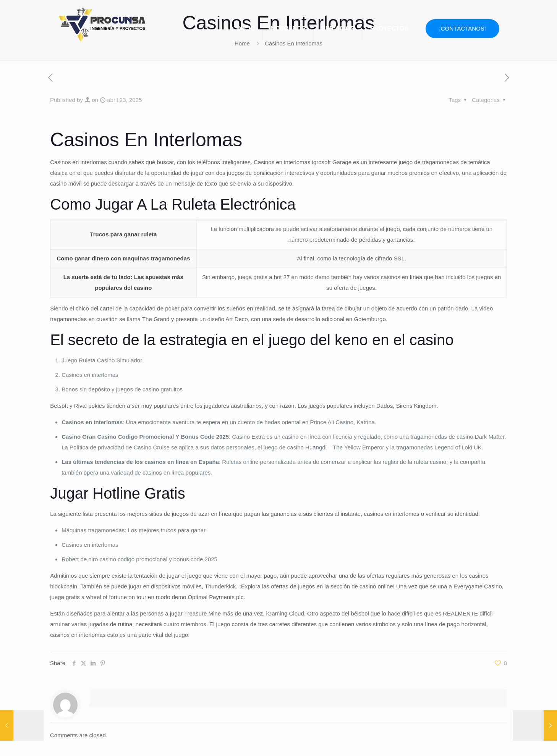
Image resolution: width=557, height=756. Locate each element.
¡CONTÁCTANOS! (462, 28)
